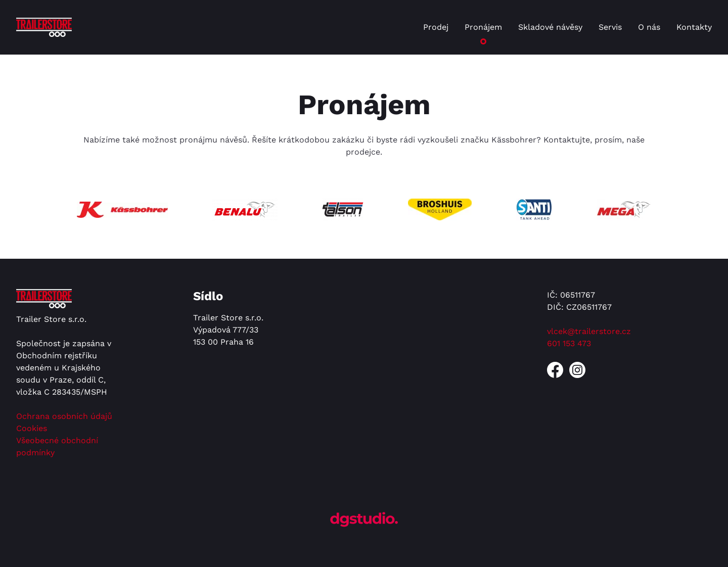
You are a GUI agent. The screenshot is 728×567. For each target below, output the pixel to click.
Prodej (436, 27)
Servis (610, 27)
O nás (649, 27)
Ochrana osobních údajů (64, 416)
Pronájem (483, 27)
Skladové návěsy (550, 27)
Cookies (32, 428)
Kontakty (694, 27)
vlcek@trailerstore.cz (589, 331)
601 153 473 (569, 343)
